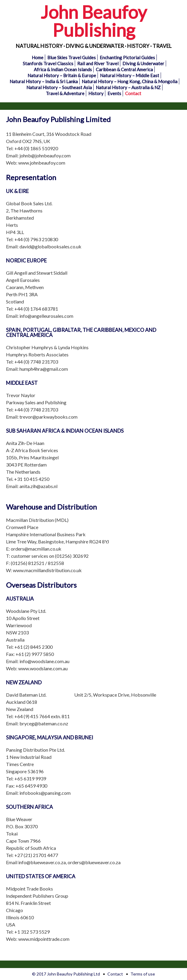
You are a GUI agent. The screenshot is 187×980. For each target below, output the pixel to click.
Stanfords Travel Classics (48, 63)
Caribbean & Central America (124, 69)
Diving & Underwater (143, 63)
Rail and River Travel (98, 63)
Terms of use (143, 974)
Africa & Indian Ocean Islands (63, 69)
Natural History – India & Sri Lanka (44, 81)
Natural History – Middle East (130, 75)
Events (114, 93)
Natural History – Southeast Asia (59, 87)
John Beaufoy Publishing (94, 21)
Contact (133, 93)
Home (38, 57)
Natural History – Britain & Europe (62, 75)
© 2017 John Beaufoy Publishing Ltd (66, 974)
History (96, 93)
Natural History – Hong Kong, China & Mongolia (130, 81)
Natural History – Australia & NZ (128, 87)
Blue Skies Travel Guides (72, 57)
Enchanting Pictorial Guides (127, 57)
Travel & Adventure (65, 93)
